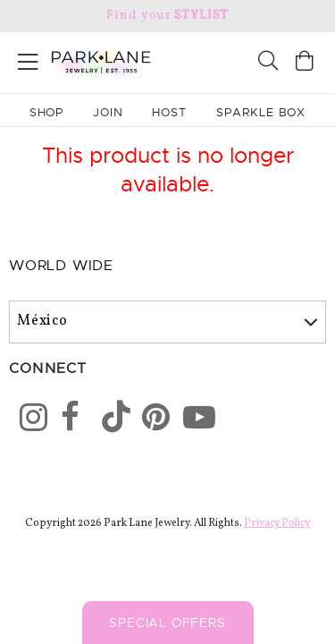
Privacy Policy (277, 523)
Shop (47, 112)
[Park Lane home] (84, 60)
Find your (167, 16)
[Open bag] (305, 63)
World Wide (61, 266)
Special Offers (167, 623)
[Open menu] (28, 59)
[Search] (268, 63)
